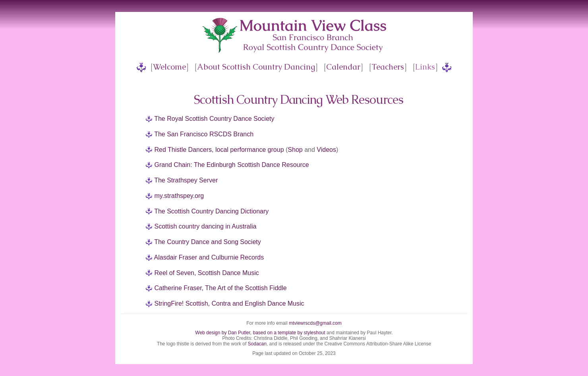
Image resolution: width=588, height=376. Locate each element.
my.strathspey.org (179, 196)
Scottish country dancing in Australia (205, 226)
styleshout (315, 333)
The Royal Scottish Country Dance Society (214, 119)
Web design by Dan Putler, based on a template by (249, 333)
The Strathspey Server (186, 180)
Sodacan (257, 344)
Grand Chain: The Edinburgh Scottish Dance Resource (231, 165)
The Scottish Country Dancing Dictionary (211, 211)
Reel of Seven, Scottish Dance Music (206, 273)
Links (425, 67)
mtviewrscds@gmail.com (315, 323)
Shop (295, 150)
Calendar (343, 67)
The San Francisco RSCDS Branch (204, 134)
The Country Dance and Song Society (208, 242)
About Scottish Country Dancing (256, 67)
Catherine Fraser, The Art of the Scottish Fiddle (220, 288)
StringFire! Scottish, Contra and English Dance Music (229, 303)
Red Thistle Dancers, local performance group (219, 150)
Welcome (169, 67)
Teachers (388, 67)
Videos (326, 150)
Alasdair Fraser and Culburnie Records (209, 257)
